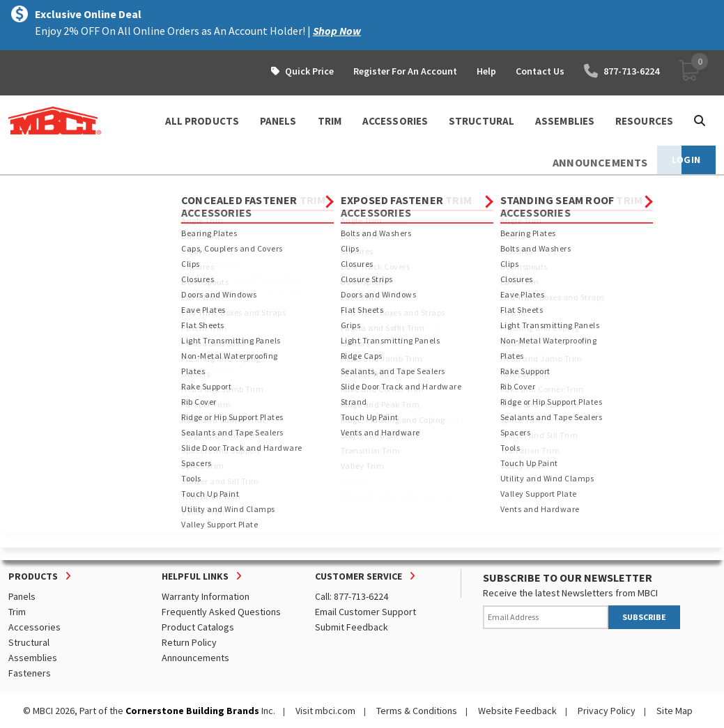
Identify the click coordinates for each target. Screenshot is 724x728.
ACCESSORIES (395, 121)
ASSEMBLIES (565, 121)
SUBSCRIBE (644, 617)
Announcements (195, 658)
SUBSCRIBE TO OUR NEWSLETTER (568, 578)
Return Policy (189, 642)
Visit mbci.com (325, 711)
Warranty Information (206, 596)
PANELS (278, 121)
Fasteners (30, 673)
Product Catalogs (198, 627)
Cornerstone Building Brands (192, 711)
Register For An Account (405, 71)
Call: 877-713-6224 (352, 596)
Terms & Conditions (417, 711)
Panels (22, 596)
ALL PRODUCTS (202, 121)
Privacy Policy (607, 711)
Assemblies (33, 658)
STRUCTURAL (482, 121)
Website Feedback (517, 711)
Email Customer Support (365, 612)
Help (486, 71)
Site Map (675, 711)
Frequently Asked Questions (221, 612)
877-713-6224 (622, 71)
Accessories (34, 627)
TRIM (330, 121)
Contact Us (540, 71)
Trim (17, 612)
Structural (29, 642)
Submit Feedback (352, 627)
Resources (644, 121)
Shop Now (337, 31)
